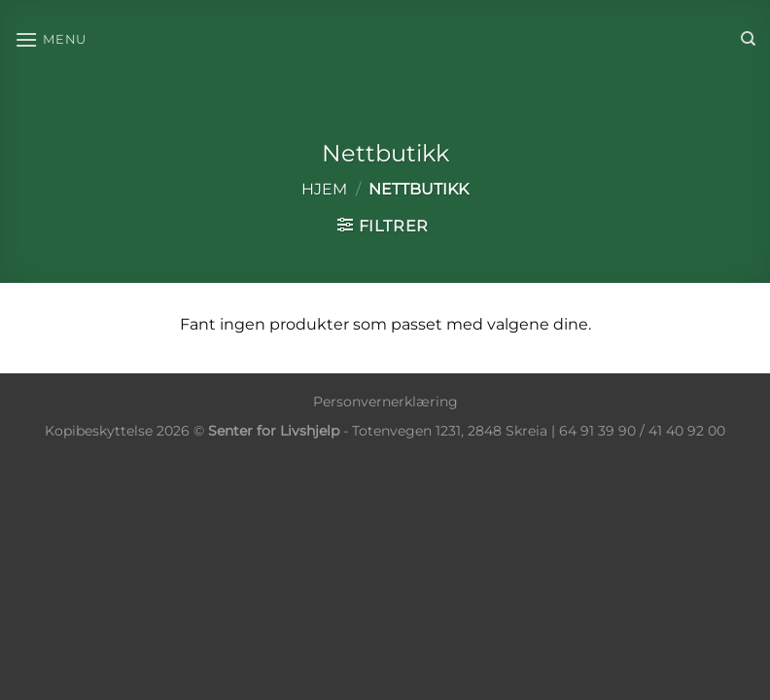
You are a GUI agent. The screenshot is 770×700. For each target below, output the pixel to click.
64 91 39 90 (597, 431)
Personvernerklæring (385, 402)
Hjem (324, 189)
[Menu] (51, 39)
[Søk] (748, 39)
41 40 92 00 (687, 431)
